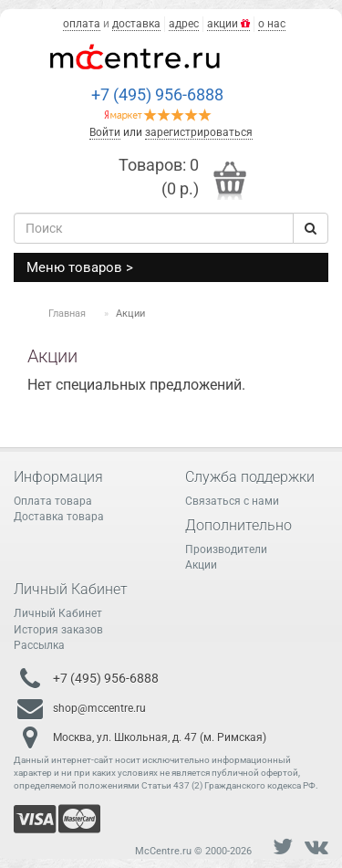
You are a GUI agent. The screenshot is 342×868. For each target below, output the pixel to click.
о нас (272, 24)
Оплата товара (53, 501)
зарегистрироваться (199, 132)
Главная (67, 314)
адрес (184, 24)
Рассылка (39, 645)
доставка (136, 24)
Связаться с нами (232, 501)
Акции (201, 565)
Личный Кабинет (58, 613)
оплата (82, 24)
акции (228, 24)
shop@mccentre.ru (99, 708)
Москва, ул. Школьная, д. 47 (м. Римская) (160, 737)
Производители (226, 549)
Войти (105, 132)
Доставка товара (59, 517)
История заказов (58, 630)
